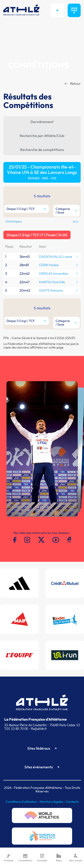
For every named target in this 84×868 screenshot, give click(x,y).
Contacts (72, 802)
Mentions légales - (53, 802)
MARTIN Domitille (52, 282)
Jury (75, 221)
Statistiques (14, 221)
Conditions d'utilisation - (23, 802)
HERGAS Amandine (54, 273)
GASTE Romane (51, 290)
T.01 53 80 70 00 (16, 729)
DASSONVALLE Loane (56, 257)
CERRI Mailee (49, 265)
